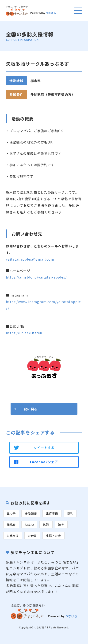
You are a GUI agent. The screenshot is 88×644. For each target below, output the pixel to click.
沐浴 (46, 524)
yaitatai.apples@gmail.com (30, 259)
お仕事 (32, 536)
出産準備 (52, 513)
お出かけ (13, 536)
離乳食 (11, 524)
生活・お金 (54, 536)
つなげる (51, 13)
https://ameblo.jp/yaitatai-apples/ (36, 277)
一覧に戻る (29, 409)
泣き (61, 524)
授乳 (70, 513)
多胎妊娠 (31, 513)
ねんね (29, 524)
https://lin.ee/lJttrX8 (24, 333)
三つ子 (11, 513)
